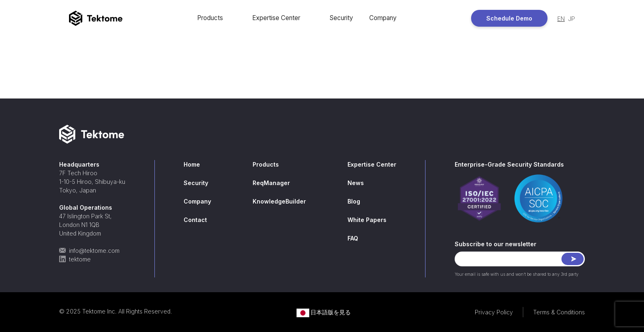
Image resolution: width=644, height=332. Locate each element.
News (356, 183)
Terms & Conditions (559, 312)
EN (561, 19)
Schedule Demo (509, 18)
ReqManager (271, 183)
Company (383, 18)
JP (572, 19)
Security (341, 18)
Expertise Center (276, 18)
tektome (75, 259)
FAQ (353, 238)
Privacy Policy (494, 312)
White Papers (367, 220)
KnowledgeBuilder (279, 201)
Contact (195, 220)
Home (192, 164)
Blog (354, 201)
